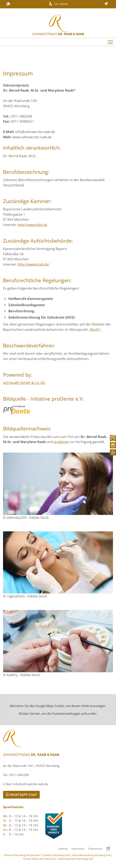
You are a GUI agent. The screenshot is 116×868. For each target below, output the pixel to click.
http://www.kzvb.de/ (33, 264)
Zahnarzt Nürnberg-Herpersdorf (22, 855)
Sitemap (63, 849)
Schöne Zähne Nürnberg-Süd (39, 859)
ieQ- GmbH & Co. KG (24, 383)
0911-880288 (61, 4)
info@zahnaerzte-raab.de (35, 132)
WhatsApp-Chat (21, 795)
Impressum (78, 849)
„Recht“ (95, 329)
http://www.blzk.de (32, 225)
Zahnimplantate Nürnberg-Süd (76, 859)
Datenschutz (95, 849)
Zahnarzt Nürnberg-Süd (56, 855)
